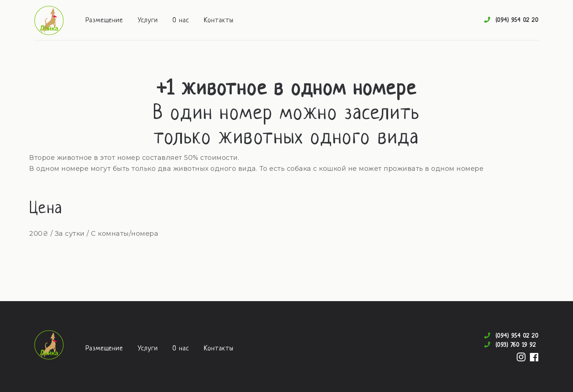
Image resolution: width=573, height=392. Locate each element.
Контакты (219, 21)
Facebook (534, 357)
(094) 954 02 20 (517, 20)
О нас (181, 21)
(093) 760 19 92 (516, 345)
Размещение (104, 21)
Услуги (148, 21)
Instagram (521, 357)
